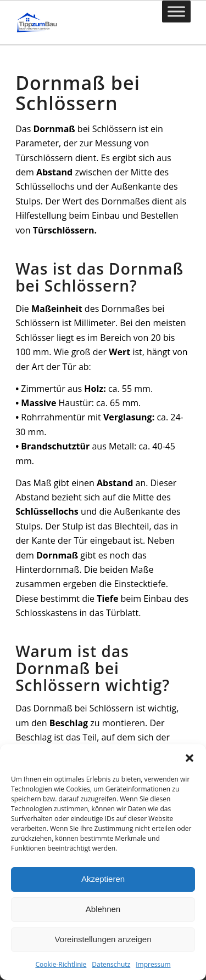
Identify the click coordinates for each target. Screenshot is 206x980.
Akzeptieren (103, 879)
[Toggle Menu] (176, 11)
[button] (190, 758)
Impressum (153, 964)
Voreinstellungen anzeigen (103, 939)
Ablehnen (103, 909)
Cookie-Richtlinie (61, 964)
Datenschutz (111, 964)
